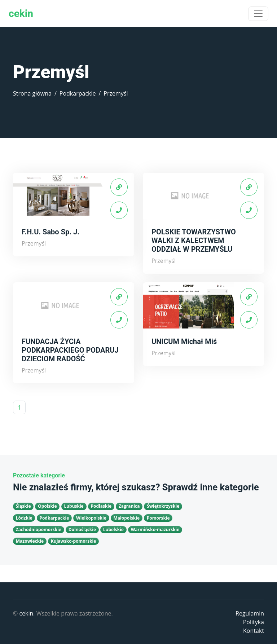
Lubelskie (113, 530)
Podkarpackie (78, 93)
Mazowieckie (30, 541)
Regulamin (250, 613)
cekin (26, 613)
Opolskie (47, 506)
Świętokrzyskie (163, 506)
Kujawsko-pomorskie (74, 541)
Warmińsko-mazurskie (155, 530)
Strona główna (32, 93)
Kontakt (254, 631)
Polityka (254, 622)
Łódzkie (24, 518)
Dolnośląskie (82, 530)
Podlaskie (101, 506)
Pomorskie (158, 518)
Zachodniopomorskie (39, 530)
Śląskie (23, 506)
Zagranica (129, 506)
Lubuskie (74, 506)
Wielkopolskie (91, 518)
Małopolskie (127, 518)
